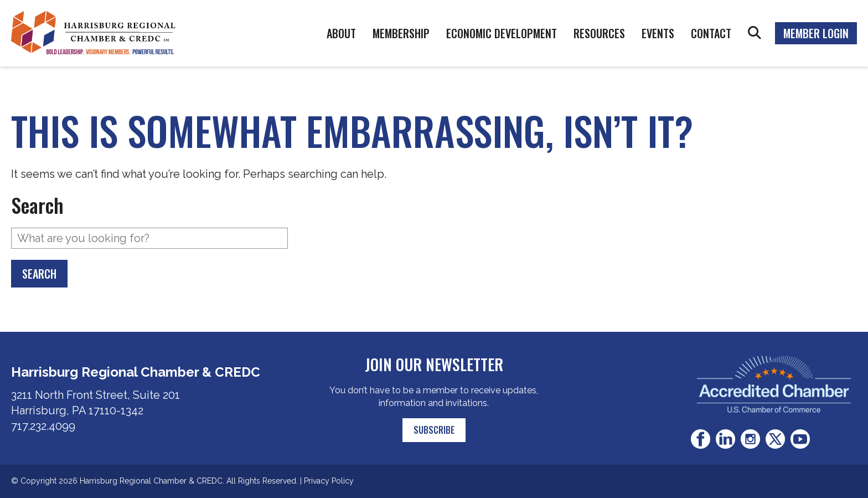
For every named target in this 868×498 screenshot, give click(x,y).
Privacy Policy (329, 481)
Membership (401, 33)
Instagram (750, 439)
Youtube (800, 439)
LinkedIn (725, 439)
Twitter (775, 439)
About (341, 33)
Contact (711, 33)
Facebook (701, 439)
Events (658, 33)
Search (755, 33)
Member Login (816, 33)
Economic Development (502, 33)
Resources (599, 33)
